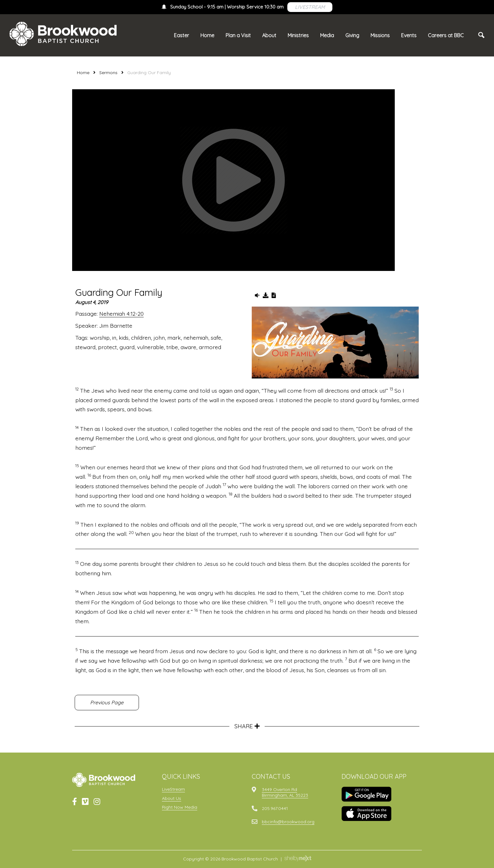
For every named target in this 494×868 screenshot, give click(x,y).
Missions (380, 35)
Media (327, 35)
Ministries (298, 35)
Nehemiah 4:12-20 (121, 314)
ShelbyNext (298, 859)
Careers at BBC (446, 35)
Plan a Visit (238, 35)
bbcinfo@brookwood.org (288, 822)
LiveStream (173, 789)
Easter (181, 35)
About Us (172, 798)
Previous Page (107, 702)
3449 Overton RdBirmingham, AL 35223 (285, 792)
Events (409, 35)
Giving (352, 35)
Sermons (108, 73)
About (269, 35)
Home (207, 35)
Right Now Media (180, 807)
